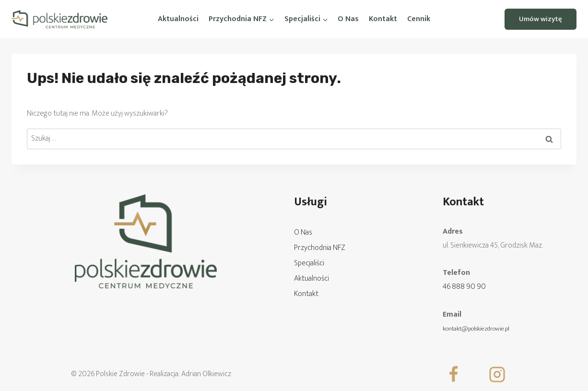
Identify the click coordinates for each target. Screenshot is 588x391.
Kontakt (383, 19)
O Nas (348, 19)
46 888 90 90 (464, 287)
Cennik (419, 19)
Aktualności (178, 19)
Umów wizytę (541, 19)
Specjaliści (309, 263)
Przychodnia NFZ (320, 248)
